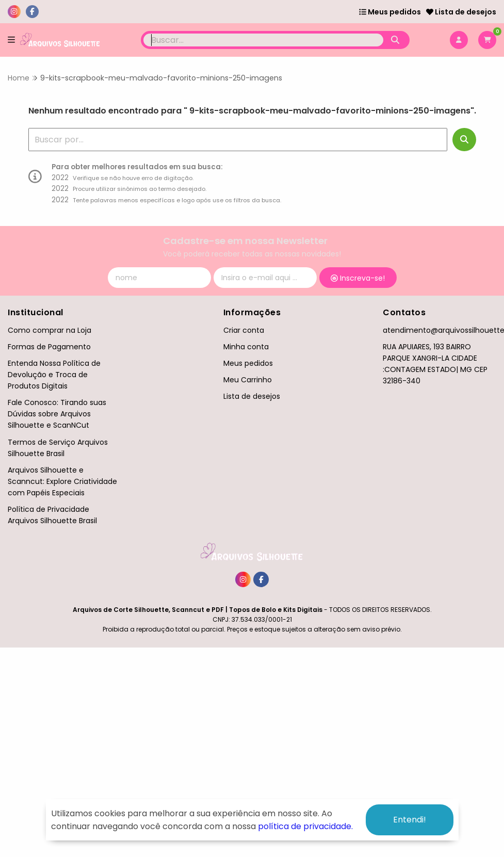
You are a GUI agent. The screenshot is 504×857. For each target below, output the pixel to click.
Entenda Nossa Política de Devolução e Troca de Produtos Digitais (54, 375)
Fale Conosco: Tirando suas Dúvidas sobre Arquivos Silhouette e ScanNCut (57, 414)
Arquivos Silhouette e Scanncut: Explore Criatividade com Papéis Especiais (62, 481)
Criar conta (244, 330)
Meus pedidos (390, 12)
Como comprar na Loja (50, 330)
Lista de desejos (461, 12)
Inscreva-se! (358, 278)
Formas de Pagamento (49, 347)
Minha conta (246, 347)
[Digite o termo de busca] (263, 40)
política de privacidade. (305, 826)
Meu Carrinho (248, 380)
